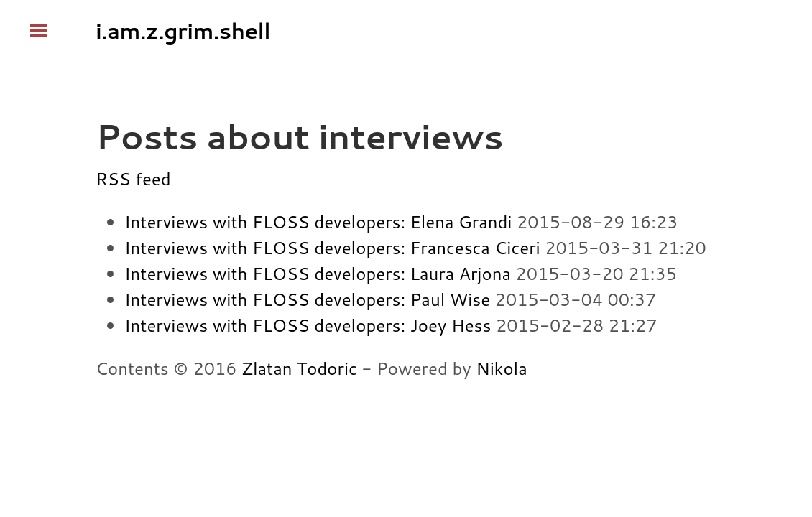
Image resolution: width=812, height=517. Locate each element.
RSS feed (133, 179)
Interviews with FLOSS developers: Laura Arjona (318, 274)
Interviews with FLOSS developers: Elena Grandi (318, 222)
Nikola (501, 368)
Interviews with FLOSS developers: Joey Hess (308, 325)
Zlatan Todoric (299, 368)
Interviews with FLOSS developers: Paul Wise (307, 299)
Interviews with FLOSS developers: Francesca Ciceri (332, 248)
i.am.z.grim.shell (183, 31)
